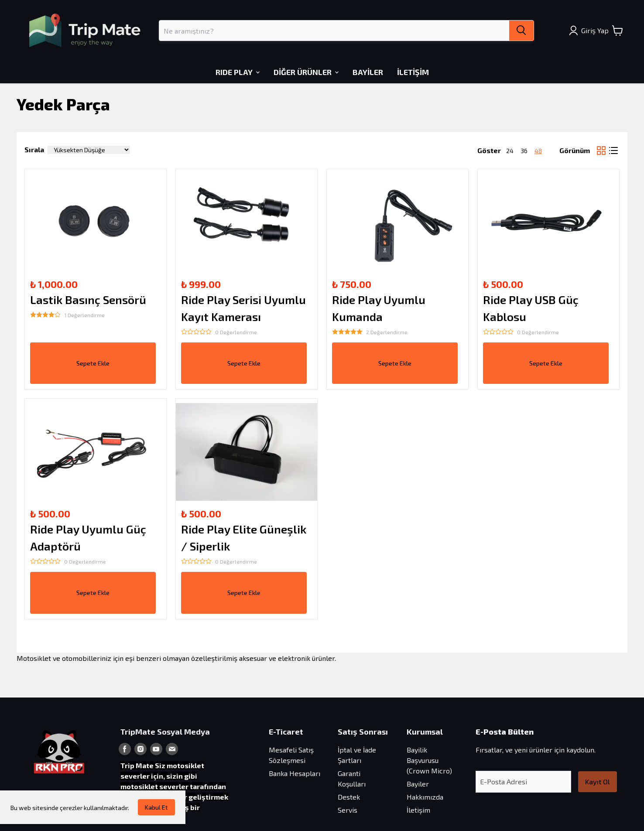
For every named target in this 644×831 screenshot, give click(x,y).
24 (510, 151)
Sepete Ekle (93, 363)
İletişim (418, 810)
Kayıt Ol (598, 781)
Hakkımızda (425, 797)
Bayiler (418, 784)
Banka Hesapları (295, 773)
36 (524, 151)
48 (538, 151)
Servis (348, 810)
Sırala (34, 149)
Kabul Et (156, 807)
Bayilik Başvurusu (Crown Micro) (429, 760)
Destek (349, 797)
